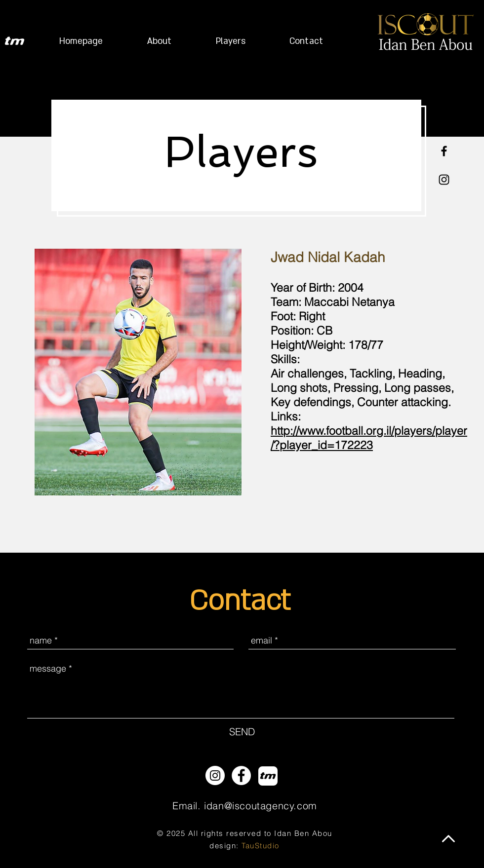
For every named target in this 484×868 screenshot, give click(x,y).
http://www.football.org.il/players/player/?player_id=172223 (369, 438)
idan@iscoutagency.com (261, 806)
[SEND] (242, 732)
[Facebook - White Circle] (241, 775)
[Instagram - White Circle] (215, 775)
